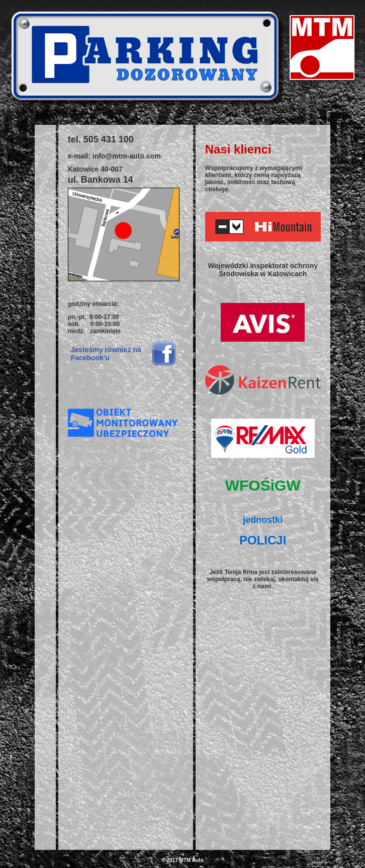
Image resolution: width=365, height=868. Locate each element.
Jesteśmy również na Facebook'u (106, 354)
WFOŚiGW (263, 485)
